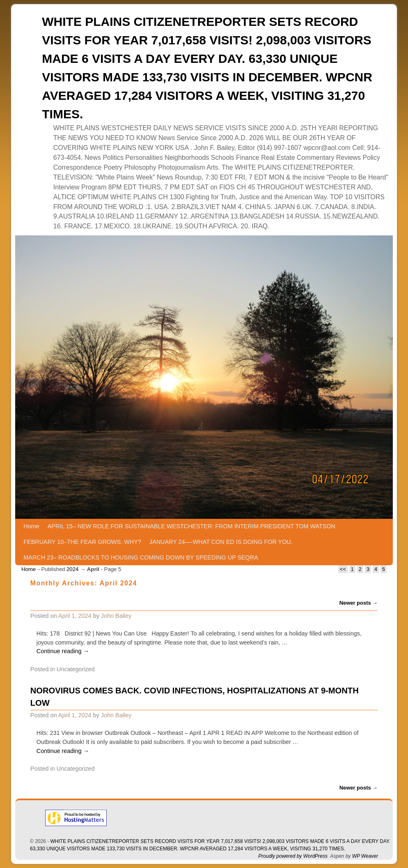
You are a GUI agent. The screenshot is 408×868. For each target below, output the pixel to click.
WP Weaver (365, 856)
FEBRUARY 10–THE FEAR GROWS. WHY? (82, 542)
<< (343, 569)
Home (31, 526)
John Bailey (116, 616)
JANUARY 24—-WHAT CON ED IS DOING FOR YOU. (221, 542)
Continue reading (63, 651)
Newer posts (359, 603)
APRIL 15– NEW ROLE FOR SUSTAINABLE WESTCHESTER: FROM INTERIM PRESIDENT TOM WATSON (191, 526)
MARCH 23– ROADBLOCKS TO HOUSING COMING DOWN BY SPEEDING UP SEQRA (141, 557)
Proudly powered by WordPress (293, 856)
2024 (72, 569)
